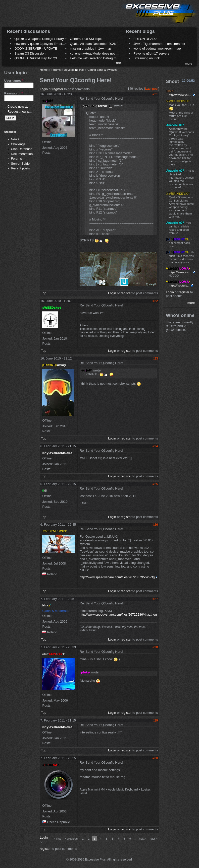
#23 (155, 358)
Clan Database (22, 149)
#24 (155, 446)
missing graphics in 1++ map (90, 48)
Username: (14, 81)
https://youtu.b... (179, 285)
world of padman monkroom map (157, 48)
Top (44, 293)
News (15, 139)
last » (154, 838)
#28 (155, 647)
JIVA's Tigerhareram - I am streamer (159, 44)
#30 (155, 758)
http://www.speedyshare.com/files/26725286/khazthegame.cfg (124, 615)
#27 (155, 599)
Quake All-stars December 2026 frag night (100, 44)
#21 (155, 94)
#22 (155, 301)
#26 (155, 525)
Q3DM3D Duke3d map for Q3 (36, 58)
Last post (152, 89)
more (117, 63)
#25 (155, 484)
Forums (16, 159)
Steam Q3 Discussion (30, 53)
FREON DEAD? (145, 39)
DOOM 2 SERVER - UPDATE (36, 48)
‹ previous (71, 838)
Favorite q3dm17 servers (151, 53)
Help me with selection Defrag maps (96, 58)
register (58, 89)
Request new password (24, 111)
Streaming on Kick (147, 58)
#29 (155, 720)
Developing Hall (74, 70)
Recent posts (20, 168)
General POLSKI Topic (86, 39)
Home (44, 70)
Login (44, 89)
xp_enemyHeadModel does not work (96, 53)
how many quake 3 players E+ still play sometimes (51, 44)
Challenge (18, 144)
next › (143, 838)
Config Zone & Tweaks (102, 70)
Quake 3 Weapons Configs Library (39, 39)
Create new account (22, 107)
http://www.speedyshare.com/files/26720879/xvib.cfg (117, 577)
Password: (13, 93)
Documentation (22, 154)
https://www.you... (180, 95)
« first (57, 838)
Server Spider (21, 164)
